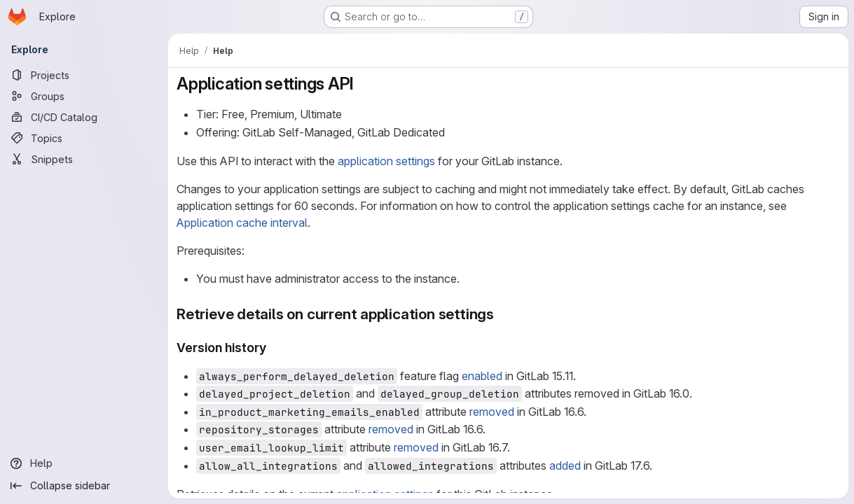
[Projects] (84, 75)
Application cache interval (242, 223)
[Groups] (84, 96)
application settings (386, 161)
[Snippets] (84, 159)
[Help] (84, 463)
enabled (482, 376)
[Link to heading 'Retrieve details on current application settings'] (502, 314)
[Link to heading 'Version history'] (273, 348)
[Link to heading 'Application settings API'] (363, 84)
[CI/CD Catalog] (84, 117)
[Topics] (84, 138)
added (565, 465)
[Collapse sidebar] (84, 486)
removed (492, 412)
